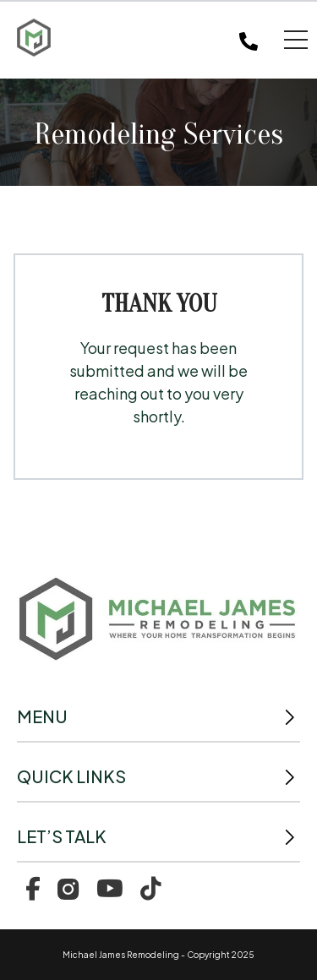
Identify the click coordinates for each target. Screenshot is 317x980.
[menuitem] (33, 887)
